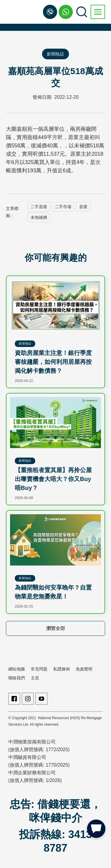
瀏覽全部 (56, 628)
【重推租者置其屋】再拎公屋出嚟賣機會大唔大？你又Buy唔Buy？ (53, 479)
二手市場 (63, 207)
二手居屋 (39, 207)
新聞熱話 (55, 54)
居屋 (83, 207)
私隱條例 (62, 669)
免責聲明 (84, 669)
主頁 (35, 678)
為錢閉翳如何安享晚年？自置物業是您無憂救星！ (53, 592)
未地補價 (39, 217)
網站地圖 (17, 669)
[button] (98, 12)
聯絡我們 (17, 678)
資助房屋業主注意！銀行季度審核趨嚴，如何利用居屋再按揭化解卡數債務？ (53, 362)
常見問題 (39, 669)
